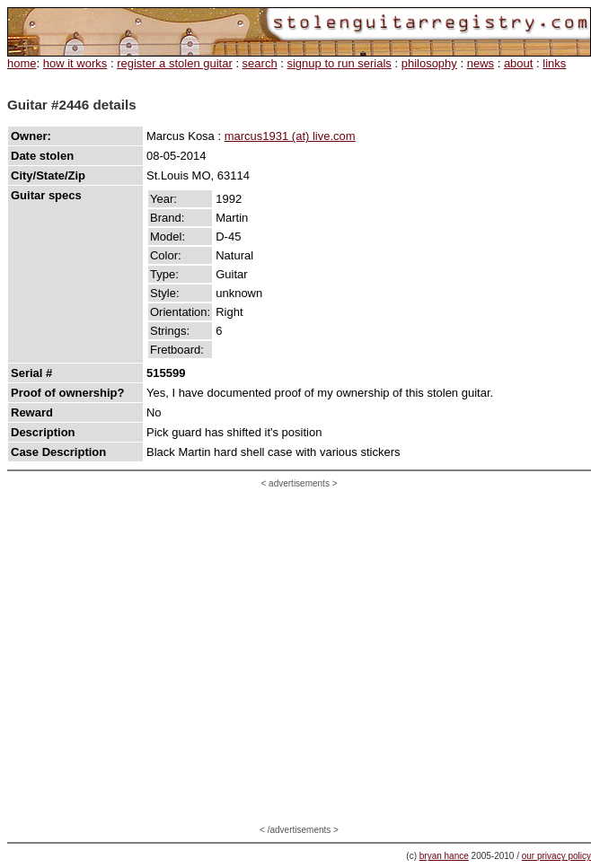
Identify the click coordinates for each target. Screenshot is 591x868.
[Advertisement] (168, 657)
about (519, 63)
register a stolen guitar (175, 63)
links (554, 63)
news (481, 63)
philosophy (429, 63)
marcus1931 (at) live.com (290, 136)
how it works (75, 63)
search (260, 63)
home (22, 63)
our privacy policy (556, 856)
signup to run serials (339, 63)
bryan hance (444, 856)
